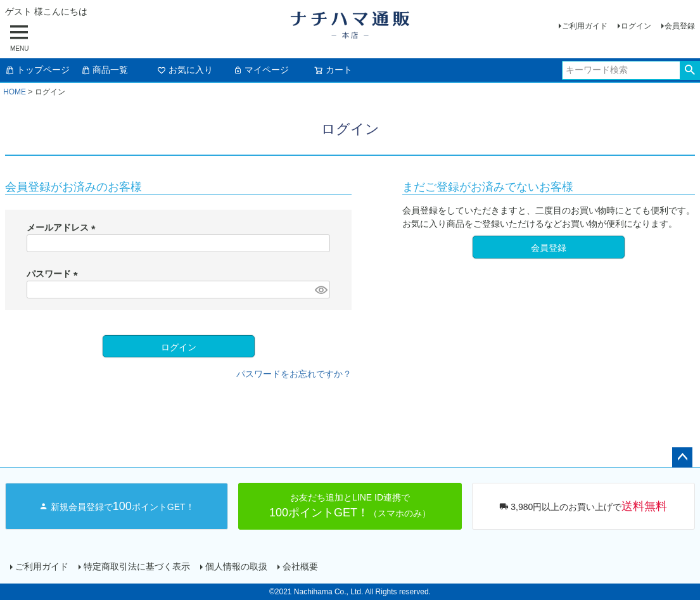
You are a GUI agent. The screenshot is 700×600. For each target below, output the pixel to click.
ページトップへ (682, 457)
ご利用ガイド (585, 26)
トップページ (37, 70)
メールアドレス (63, 227)
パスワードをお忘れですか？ (294, 374)
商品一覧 (105, 70)
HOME (15, 92)
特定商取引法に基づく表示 (137, 566)
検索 (690, 70)
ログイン (636, 26)
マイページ (261, 70)
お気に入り (185, 70)
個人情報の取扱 (236, 566)
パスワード (54, 274)
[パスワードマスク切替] (321, 290)
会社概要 (300, 566)
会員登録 (680, 26)
